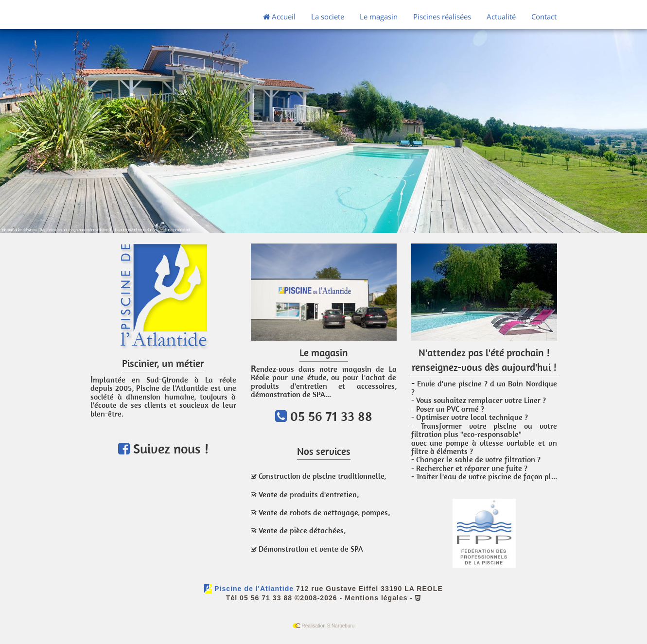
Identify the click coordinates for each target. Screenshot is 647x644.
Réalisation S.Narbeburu (324, 626)
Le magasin (379, 17)
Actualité (501, 17)
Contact (544, 17)
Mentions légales (376, 598)
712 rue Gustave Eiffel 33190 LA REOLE (369, 589)
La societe (328, 17)
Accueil (279, 17)
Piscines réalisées (442, 17)
